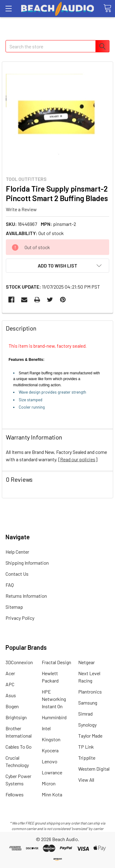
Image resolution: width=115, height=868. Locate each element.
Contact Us (17, 574)
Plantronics (90, 692)
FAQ (10, 585)
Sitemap (14, 607)
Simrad (85, 714)
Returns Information (26, 596)
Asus (11, 695)
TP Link (86, 747)
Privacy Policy (20, 618)
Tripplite (87, 758)
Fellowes (15, 794)
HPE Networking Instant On (54, 699)
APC (10, 684)
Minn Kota (52, 794)
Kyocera (50, 750)
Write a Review (21, 209)
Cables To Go (19, 747)
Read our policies (78, 459)
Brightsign (16, 717)
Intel (46, 728)
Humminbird (54, 717)
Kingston (51, 739)
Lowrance (52, 772)
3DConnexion (19, 662)
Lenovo (50, 761)
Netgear (86, 662)
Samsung (88, 703)
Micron (49, 783)
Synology (87, 725)
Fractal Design (56, 662)
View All (86, 780)
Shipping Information (27, 563)
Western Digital (94, 769)
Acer (10, 673)
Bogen (12, 706)
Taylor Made (90, 736)
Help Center (17, 552)
